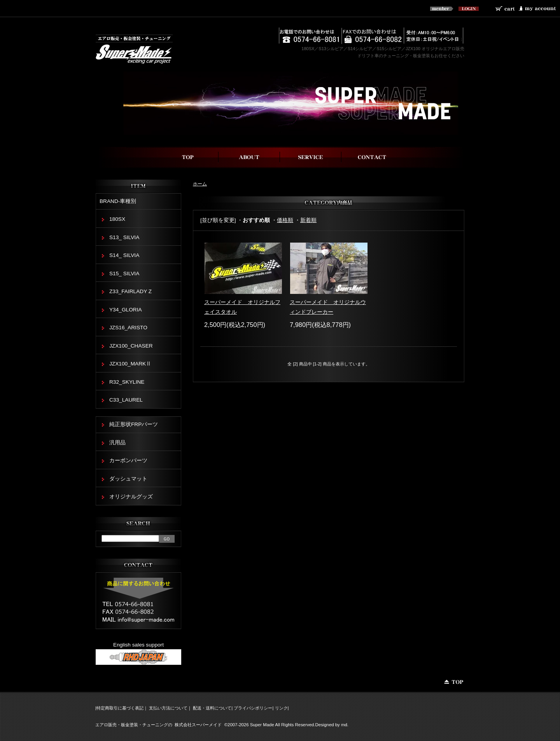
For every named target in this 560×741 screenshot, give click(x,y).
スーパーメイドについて (249, 157)
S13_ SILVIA (124, 237)
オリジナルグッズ (131, 497)
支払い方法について (168, 708)
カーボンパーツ (128, 461)
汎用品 (117, 443)
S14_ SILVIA (124, 255)
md (344, 725)
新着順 (308, 220)
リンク (281, 708)
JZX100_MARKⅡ (130, 364)
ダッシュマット (128, 479)
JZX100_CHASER (131, 346)
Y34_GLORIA (126, 310)
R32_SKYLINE (127, 382)
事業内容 (311, 157)
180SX (117, 219)
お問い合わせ (372, 157)
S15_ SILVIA (124, 274)
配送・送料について (212, 708)
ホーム (200, 184)
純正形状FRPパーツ (134, 424)
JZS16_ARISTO (128, 328)
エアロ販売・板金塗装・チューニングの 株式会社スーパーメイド (158, 725)
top (188, 157)
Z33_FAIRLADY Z (130, 291)
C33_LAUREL (126, 400)
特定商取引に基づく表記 (120, 708)
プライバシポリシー (253, 708)
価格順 (285, 220)
